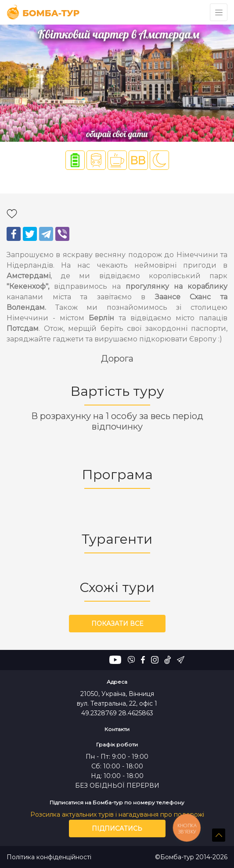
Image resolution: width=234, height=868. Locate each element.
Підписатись (117, 829)
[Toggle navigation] (219, 12)
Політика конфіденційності (49, 857)
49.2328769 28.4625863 (117, 713)
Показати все (117, 624)
